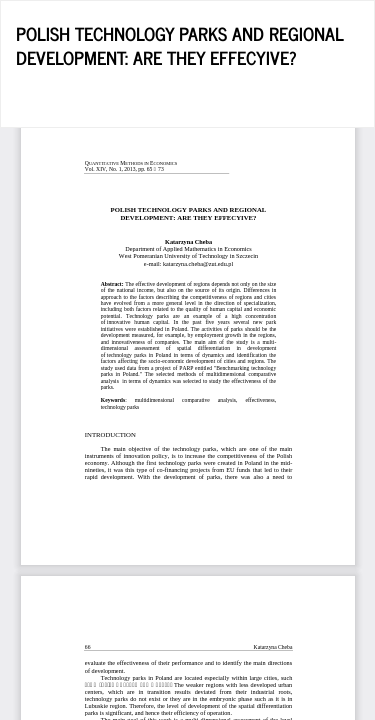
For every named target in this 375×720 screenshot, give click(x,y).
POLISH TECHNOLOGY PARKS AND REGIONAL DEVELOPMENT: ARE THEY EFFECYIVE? (180, 45)
